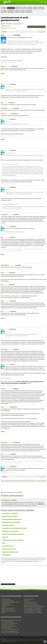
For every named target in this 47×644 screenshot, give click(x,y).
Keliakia (18, 8)
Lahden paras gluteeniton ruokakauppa (33, 613)
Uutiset (10, 640)
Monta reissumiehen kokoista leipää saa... (11, 620)
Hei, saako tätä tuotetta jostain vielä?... (10, 629)
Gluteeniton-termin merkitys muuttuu (15, 232)
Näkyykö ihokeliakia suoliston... (8, 608)
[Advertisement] (23, 78)
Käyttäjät (29, 12)
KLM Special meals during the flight (12, 61)
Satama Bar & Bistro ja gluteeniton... (32, 605)
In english (34, 640)
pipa (2, 103)
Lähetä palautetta (40, 640)
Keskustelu (11, 8)
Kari (2, 237)
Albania (3, 613)
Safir (2, 284)
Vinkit (35, 8)
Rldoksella (4, 607)
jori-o (2, 311)
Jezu (2, 35)
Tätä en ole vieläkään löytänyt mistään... (11, 633)
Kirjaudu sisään (9, 500)
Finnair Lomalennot (6, 378)
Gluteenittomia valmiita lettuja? (9, 611)
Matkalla (4, 12)
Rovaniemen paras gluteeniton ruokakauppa (34, 607)
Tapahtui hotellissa (6, 604)
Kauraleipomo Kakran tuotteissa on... (10, 626)
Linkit (22, 12)
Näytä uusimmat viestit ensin (36, 27)
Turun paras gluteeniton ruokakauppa (33, 608)
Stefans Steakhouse (29, 599)
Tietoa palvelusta (4, 640)
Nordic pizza (27, 601)
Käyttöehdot (14, 640)
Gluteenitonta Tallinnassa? (7, 610)
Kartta (30, 8)
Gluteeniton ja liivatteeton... (30, 602)
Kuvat (17, 12)
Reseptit (41, 8)
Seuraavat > (42, 32)
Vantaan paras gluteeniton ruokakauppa (33, 610)
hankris (3, 66)
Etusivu (3, 8)
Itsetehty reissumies (6, 599)
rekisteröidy (26, 504)
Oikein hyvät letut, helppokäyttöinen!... (10, 631)
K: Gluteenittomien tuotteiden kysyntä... (10, 602)
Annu (2, 273)
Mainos (3, 73)
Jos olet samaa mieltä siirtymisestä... (10, 623)
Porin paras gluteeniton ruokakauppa (32, 611)
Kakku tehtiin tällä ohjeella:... (8, 622)
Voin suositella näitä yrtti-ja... (8, 625)
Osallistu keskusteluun (9, 28)
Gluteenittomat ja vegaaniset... (31, 604)
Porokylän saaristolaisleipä (7, 601)
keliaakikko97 (5, 265)
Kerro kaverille (20, 640)
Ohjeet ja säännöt (27, 640)
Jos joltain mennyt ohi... (7, 628)
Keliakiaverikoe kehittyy (7, 605)
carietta (3, 114)
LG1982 (3, 389)
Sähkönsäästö (3, 641)
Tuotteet (11, 12)
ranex (2, 407)
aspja (2, 301)
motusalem (4, 108)
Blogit (24, 8)
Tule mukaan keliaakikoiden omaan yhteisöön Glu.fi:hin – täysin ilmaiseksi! (24, 481)
